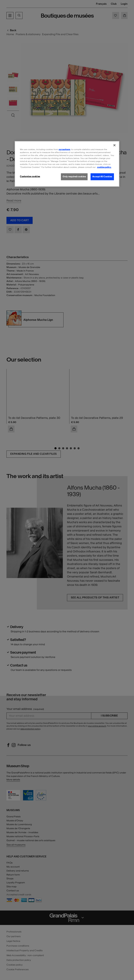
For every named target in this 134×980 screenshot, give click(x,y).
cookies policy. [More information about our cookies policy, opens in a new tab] (104, 167)
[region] (67, 164)
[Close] (114, 145)
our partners (64, 149)
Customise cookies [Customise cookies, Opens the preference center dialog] (30, 176)
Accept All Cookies (102, 177)
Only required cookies (74, 177)
